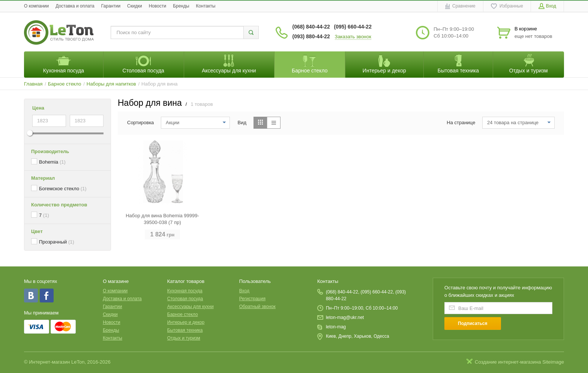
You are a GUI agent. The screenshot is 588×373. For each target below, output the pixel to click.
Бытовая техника (185, 330)
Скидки (135, 6)
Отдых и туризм (184, 338)
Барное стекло (183, 314)
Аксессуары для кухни (190, 307)
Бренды (181, 6)
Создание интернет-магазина (508, 362)
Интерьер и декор (186, 322)
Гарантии (111, 6)
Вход (244, 291)
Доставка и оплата (75, 6)
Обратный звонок (257, 307)
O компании (36, 6)
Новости (157, 6)
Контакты (206, 6)
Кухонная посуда (185, 291)
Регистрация (252, 299)
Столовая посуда (185, 299)
